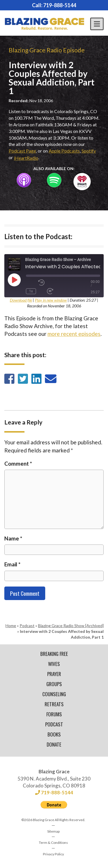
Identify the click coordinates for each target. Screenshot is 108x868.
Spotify (89, 151)
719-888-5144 (60, 5)
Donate (54, 744)
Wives (54, 664)
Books (54, 734)
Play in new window (51, 300)
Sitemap (53, 831)
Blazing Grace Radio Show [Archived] (71, 626)
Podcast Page (22, 151)
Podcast (27, 626)
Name (13, 538)
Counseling (54, 694)
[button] (97, 24)
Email (12, 564)
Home (11, 626)
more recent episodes (74, 334)
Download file (21, 300)
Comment (18, 463)
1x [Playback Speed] (31, 291)
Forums (54, 714)
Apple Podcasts (64, 151)
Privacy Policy (53, 854)
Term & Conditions (53, 843)
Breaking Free (54, 654)
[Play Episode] (14, 280)
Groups (54, 684)
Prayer (54, 674)
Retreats (54, 704)
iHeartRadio (26, 158)
